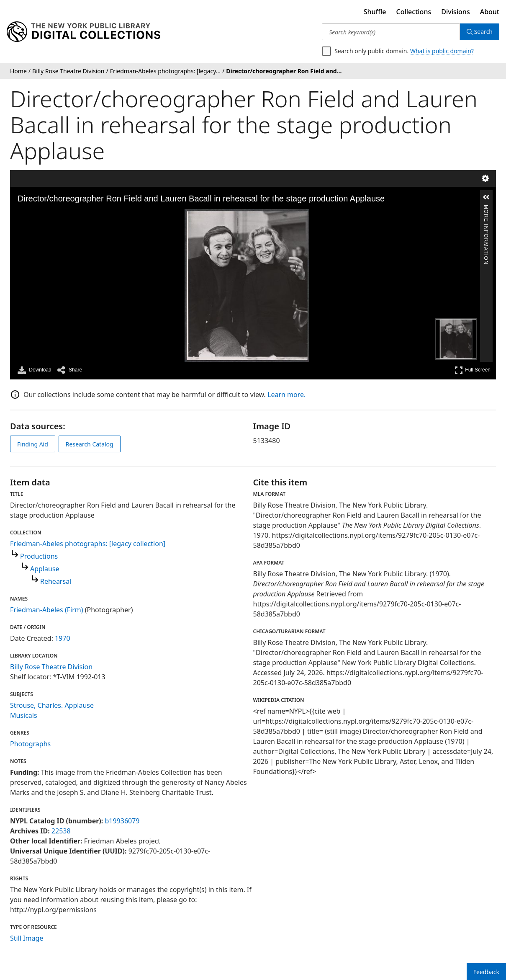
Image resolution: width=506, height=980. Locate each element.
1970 (63, 638)
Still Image (27, 938)
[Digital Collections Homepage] (83, 32)
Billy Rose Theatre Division (51, 667)
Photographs (30, 744)
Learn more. (286, 395)
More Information (486, 208)
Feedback (486, 972)
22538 (61, 831)
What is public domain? (442, 51)
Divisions (455, 12)
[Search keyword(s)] (391, 32)
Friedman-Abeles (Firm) (47, 610)
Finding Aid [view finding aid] (33, 444)
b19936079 (122, 821)
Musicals (24, 715)
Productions (39, 556)
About (490, 12)
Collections (414, 12)
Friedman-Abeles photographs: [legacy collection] (88, 544)
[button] (486, 197)
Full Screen (473, 370)
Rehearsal (56, 581)
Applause (45, 569)
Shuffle (375, 12)
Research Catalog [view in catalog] (90, 444)
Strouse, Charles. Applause (52, 705)
